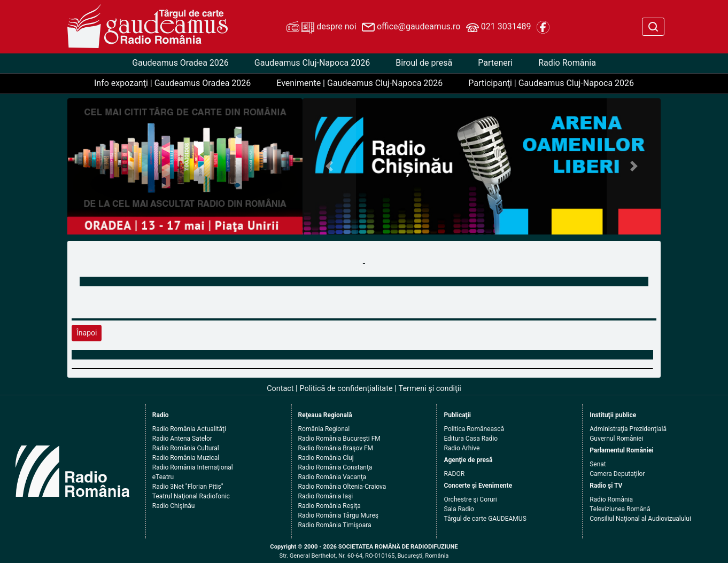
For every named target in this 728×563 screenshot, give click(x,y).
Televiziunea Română (620, 509)
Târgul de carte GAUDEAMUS (485, 519)
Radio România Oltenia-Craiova (342, 487)
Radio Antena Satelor (182, 439)
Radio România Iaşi (326, 496)
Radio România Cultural (186, 448)
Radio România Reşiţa (330, 506)
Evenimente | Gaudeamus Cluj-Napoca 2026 (359, 83)
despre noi (321, 27)
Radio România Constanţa (335, 467)
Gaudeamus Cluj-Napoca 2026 (312, 63)
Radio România (567, 63)
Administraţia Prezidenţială (628, 429)
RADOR (454, 474)
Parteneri (495, 63)
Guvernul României (616, 439)
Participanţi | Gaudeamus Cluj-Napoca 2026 (551, 83)
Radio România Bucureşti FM (339, 439)
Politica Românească (474, 429)
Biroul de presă (424, 63)
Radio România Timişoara (335, 525)
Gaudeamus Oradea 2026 (180, 63)
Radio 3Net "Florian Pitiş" (188, 487)
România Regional (324, 429)
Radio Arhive (462, 448)
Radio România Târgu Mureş (338, 515)
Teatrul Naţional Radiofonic (191, 496)
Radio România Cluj (326, 458)
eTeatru (163, 477)
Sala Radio (459, 509)
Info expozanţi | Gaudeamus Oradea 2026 (172, 83)
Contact (280, 389)
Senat (598, 464)
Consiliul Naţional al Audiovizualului (640, 519)
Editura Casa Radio (471, 439)
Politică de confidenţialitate (346, 389)
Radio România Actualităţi (189, 429)
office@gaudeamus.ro (411, 27)
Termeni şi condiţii (430, 389)
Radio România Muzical (186, 458)
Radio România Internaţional (193, 467)
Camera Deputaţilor (617, 474)
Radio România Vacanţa (332, 477)
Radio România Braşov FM (336, 448)
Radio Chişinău (174, 506)
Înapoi (87, 333)
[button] (330, 166)
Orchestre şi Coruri (470, 499)
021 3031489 (499, 27)
